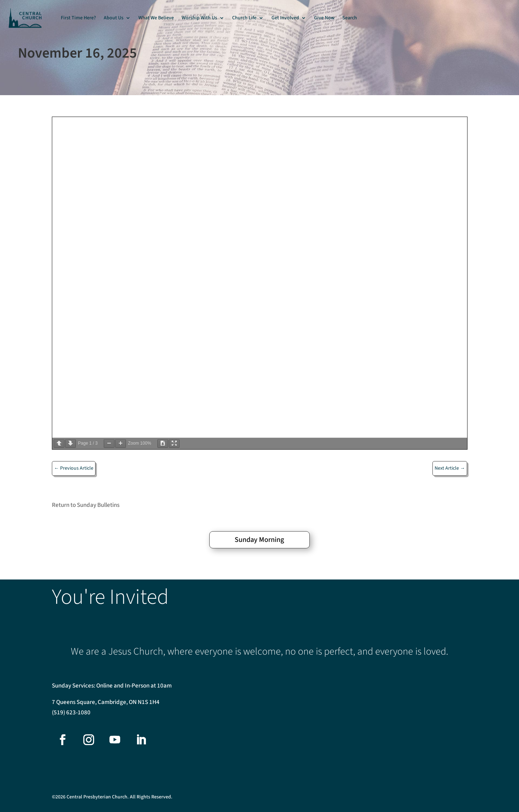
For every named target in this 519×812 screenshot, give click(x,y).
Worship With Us (199, 18)
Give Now (324, 18)
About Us (114, 18)
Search (350, 18)
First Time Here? (78, 18)
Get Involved (285, 18)
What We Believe (156, 18)
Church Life (244, 18)
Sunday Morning (259, 540)
